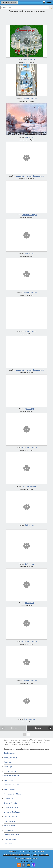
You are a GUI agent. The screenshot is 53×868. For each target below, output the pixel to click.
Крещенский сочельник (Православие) (29, 176)
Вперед (38, 728)
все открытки (9, 2)
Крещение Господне (29, 98)
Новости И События (11, 835)
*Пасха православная (29, 486)
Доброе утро (29, 137)
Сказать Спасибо (10, 803)
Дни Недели (8, 762)
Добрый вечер (29, 60)
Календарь (8, 767)
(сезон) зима (29, 603)
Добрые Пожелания (11, 776)
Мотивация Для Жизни (13, 794)
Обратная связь (38, 851)
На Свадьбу (8, 830)
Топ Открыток (9, 753)
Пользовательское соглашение (26, 858)
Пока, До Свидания (11, 839)
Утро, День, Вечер (11, 758)
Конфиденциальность (41, 855)
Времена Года (9, 798)
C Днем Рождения (11, 771)
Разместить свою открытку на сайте (16, 855)
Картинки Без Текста (12, 785)
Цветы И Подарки (11, 817)
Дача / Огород (9, 826)
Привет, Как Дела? (11, 808)
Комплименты (9, 821)
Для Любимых (9, 789)
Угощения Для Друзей (12, 812)
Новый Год (8, 844)
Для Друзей (8, 780)
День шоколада (29, 719)
